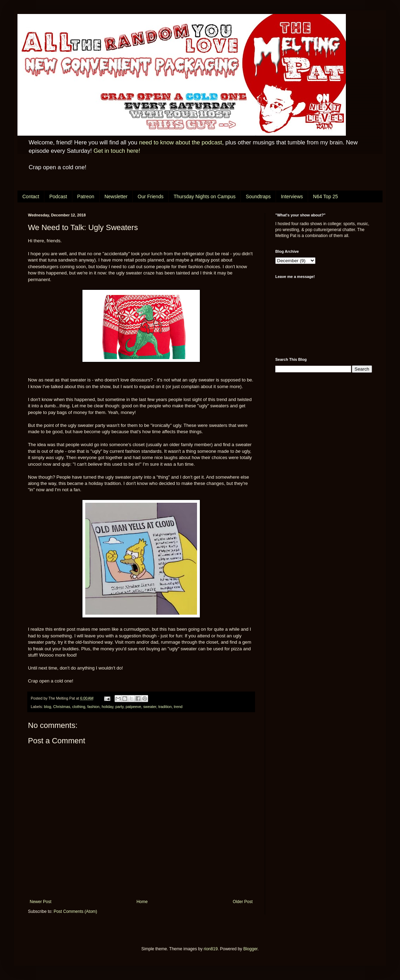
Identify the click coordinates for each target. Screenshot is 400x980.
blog (48, 707)
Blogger (250, 949)
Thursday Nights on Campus (205, 196)
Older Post (243, 902)
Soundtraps (258, 196)
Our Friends (151, 196)
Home (142, 902)
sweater (150, 707)
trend (178, 707)
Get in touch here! (117, 151)
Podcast (58, 196)
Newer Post (41, 902)
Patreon (86, 196)
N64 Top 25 (325, 196)
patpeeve (133, 707)
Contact (31, 196)
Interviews (292, 196)
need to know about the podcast (181, 142)
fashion (93, 707)
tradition (165, 707)
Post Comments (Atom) (75, 911)
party (119, 707)
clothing (79, 707)
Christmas (62, 707)
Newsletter (116, 196)
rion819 (211, 949)
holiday (107, 707)
